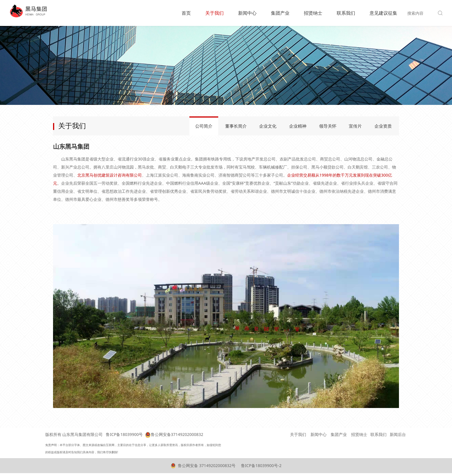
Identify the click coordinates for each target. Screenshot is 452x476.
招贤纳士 (313, 13)
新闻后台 (398, 434)
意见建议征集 (383, 13)
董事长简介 (236, 126)
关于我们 (214, 13)
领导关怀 (328, 126)
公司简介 (204, 126)
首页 (186, 13)
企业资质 (383, 126)
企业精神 (298, 126)
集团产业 (280, 13)
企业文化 (268, 126)
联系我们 (346, 13)
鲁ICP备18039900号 (124, 434)
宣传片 (355, 126)
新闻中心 (247, 13)
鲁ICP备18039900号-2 (261, 465)
